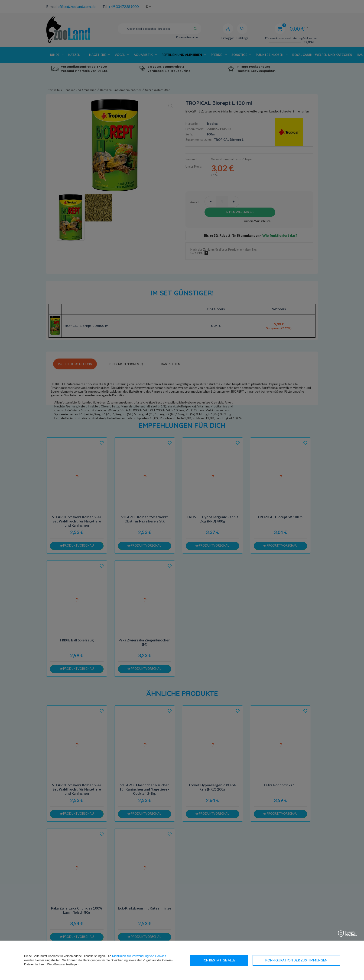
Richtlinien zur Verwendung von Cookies (139, 956)
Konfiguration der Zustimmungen (234, 960)
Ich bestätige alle (311, 960)
